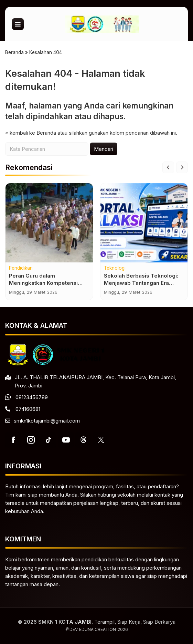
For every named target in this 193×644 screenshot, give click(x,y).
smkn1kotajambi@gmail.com (47, 421)
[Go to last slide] (168, 167)
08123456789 (32, 397)
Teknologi (115, 268)
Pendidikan (21, 268)
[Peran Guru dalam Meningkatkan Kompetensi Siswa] (49, 223)
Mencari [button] (104, 149)
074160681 (28, 409)
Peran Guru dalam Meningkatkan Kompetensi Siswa (43, 283)
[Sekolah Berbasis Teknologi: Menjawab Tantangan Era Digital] (144, 223)
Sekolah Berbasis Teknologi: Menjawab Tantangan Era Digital (141, 283)
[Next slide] (182, 167)
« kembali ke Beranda (31, 133)
